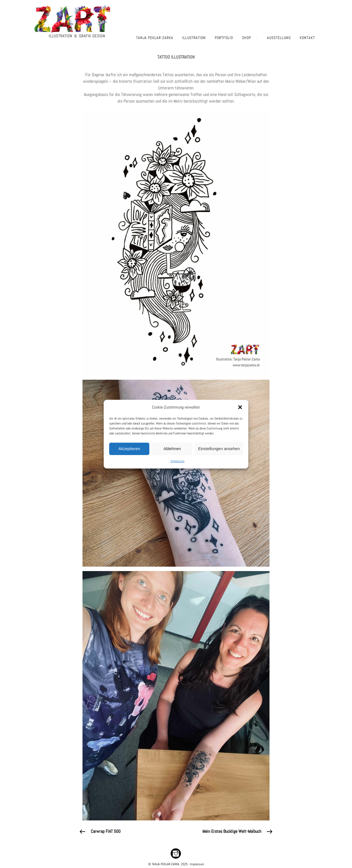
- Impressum (196, 864)
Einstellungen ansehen (219, 449)
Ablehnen (172, 449)
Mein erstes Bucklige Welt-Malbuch (232, 831)
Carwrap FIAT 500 (106, 831)
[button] (240, 407)
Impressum (178, 461)
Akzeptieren (129, 449)
